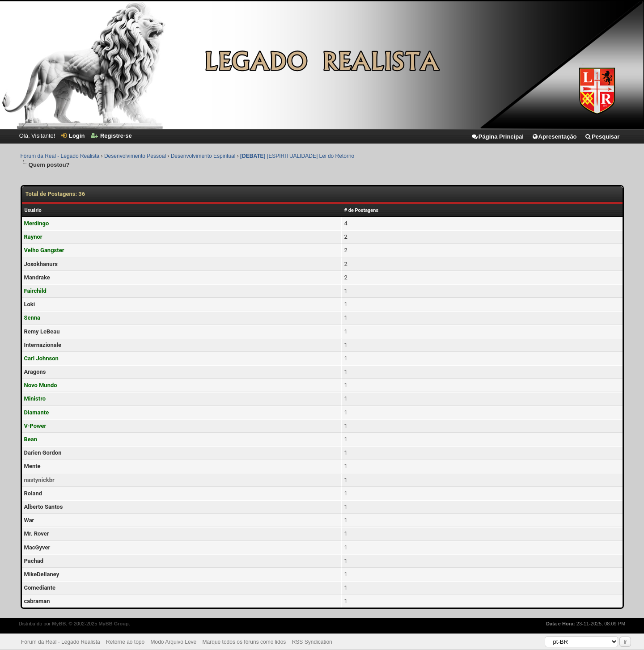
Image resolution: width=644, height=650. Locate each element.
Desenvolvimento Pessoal (135, 156)
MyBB (59, 624)
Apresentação (554, 137)
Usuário (33, 210)
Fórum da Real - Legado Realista (60, 156)
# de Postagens (361, 210)
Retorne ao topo (125, 642)
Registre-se (111, 136)
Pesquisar (602, 137)
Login (73, 136)
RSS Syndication (312, 642)
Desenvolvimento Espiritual (203, 156)
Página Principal (497, 137)
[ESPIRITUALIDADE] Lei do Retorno (297, 156)
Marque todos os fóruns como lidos (244, 642)
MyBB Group (113, 624)
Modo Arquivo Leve (174, 642)
